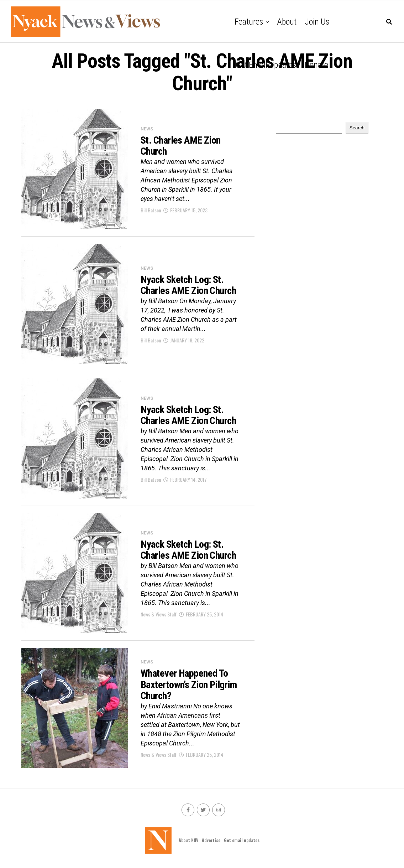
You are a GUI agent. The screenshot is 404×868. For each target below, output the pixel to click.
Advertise (211, 840)
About (287, 22)
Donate (316, 65)
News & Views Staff (159, 614)
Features (249, 22)
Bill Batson (151, 210)
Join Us (317, 22)
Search (357, 128)
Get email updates (266, 65)
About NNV (188, 840)
